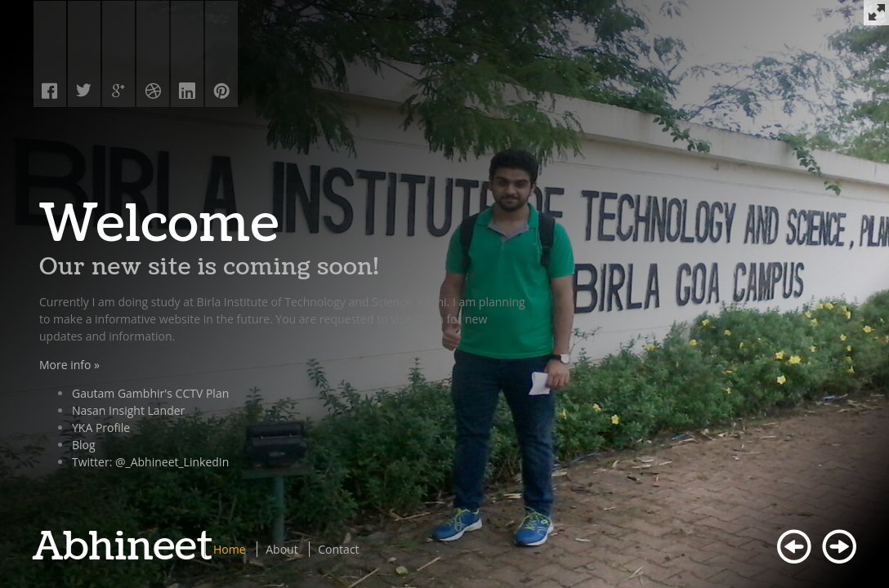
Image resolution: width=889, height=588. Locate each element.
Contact (338, 549)
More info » (69, 365)
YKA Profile (101, 428)
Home (230, 549)
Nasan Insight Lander (128, 410)
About (281, 549)
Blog (84, 445)
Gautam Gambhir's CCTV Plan (150, 393)
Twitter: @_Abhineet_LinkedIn (150, 462)
